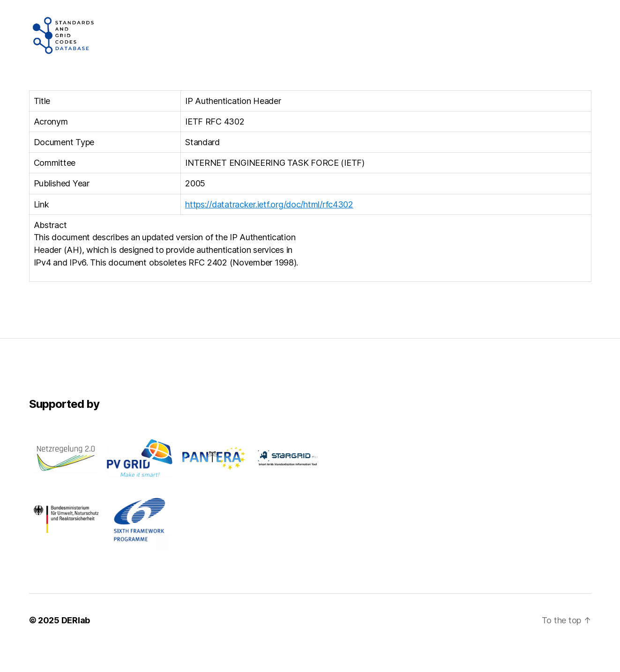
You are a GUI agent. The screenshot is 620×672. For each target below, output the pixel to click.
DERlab (76, 646)
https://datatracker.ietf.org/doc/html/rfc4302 (269, 229)
